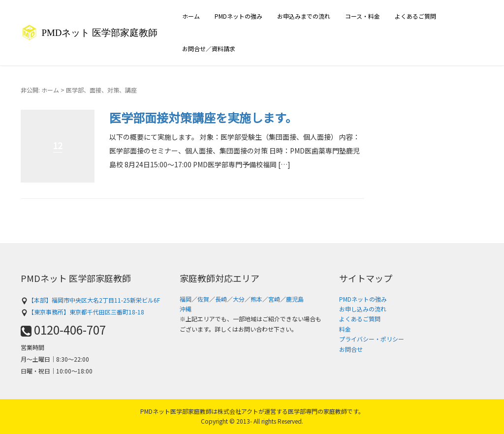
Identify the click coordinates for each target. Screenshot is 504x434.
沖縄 (186, 309)
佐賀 (203, 299)
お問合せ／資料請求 (209, 48)
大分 (239, 299)
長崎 (221, 299)
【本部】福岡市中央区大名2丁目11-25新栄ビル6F (90, 300)
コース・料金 (362, 16)
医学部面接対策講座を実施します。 (203, 117)
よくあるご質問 (415, 16)
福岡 (186, 299)
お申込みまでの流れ (304, 16)
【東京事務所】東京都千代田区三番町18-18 (82, 312)
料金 (345, 329)
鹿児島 (295, 299)
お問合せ (351, 349)
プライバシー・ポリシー (372, 339)
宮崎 (274, 299)
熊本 (256, 299)
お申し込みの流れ (363, 309)
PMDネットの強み (238, 16)
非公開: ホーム (40, 90)
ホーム (191, 16)
